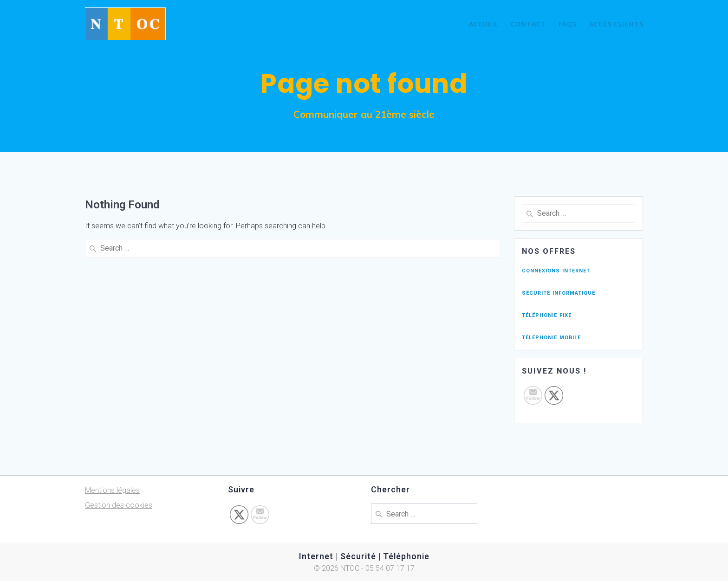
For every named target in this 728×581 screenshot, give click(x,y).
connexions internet (556, 270)
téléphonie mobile (551, 337)
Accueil (484, 24)
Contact (528, 24)
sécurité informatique (559, 292)
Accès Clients (616, 24)
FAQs (568, 24)
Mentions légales (112, 490)
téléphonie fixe (547, 314)
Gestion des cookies (119, 505)
